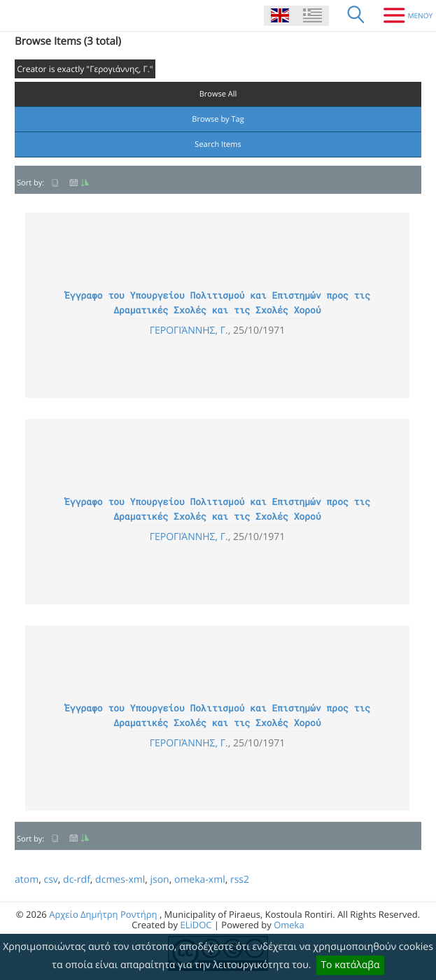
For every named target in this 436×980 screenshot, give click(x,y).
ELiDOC (196, 925)
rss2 (240, 880)
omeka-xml (200, 880)
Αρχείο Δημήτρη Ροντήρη (103, 914)
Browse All (218, 94)
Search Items (218, 144)
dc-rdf (77, 880)
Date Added (79, 183)
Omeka (289, 925)
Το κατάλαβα (350, 965)
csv (50, 880)
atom (27, 880)
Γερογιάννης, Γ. (189, 331)
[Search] (356, 15)
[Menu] (403, 15)
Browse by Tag (218, 119)
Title (55, 183)
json (159, 880)
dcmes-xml (120, 880)
